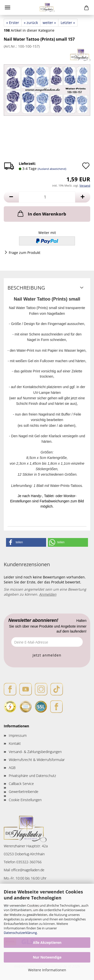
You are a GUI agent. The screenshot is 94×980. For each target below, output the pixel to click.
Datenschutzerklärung (20, 933)
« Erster (13, 23)
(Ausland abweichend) (52, 169)
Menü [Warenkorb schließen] (8, 7)
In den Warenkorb (41, 214)
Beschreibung (26, 288)
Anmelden (48, 594)
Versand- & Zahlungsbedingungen (35, 752)
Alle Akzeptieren (47, 942)
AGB (12, 768)
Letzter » (68, 23)
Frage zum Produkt (25, 253)
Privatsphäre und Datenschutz (32, 776)
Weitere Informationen (47, 970)
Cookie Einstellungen (25, 800)
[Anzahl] (47, 197)
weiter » (49, 23)
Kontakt (15, 743)
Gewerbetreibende (24, 792)
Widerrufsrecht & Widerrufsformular (37, 760)
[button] (11, 197)
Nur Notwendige (47, 957)
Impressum (18, 735)
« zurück (31, 23)
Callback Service (21, 784)
